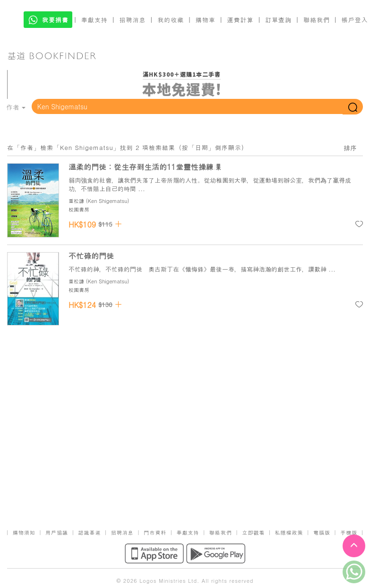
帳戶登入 (355, 20)
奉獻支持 (95, 20)
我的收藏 (171, 20)
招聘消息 (133, 20)
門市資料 (155, 532)
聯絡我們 (317, 20)
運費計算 (241, 20)
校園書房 (79, 209)
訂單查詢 (278, 20)
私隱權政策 (289, 532)
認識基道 (89, 532)
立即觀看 (253, 532)
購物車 (206, 20)
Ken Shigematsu (108, 201)
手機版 (349, 532)
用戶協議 (57, 532)
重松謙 (76, 201)
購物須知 (24, 532)
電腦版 (322, 532)
